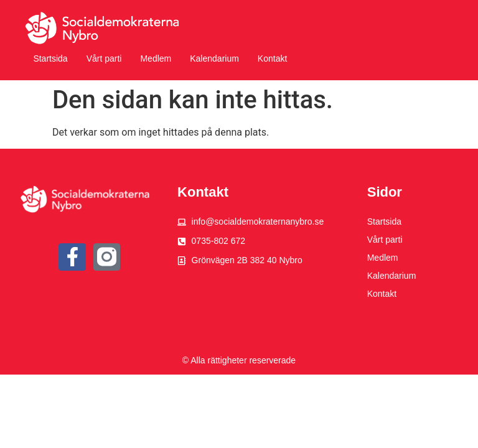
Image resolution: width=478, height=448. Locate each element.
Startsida (50, 58)
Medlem (156, 58)
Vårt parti (104, 58)
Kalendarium (214, 58)
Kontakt (272, 58)
